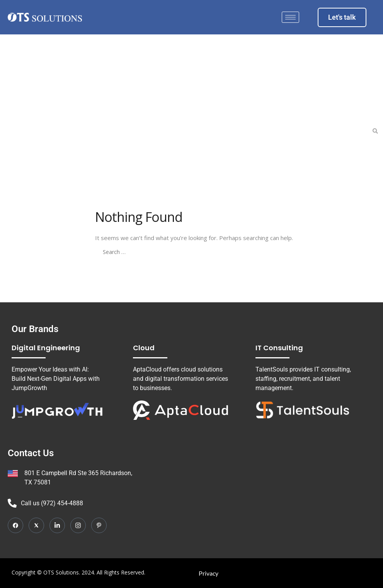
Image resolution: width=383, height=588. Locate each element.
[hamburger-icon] (290, 17)
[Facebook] (15, 525)
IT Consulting (279, 348)
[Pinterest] (99, 525)
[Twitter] (36, 525)
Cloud (144, 348)
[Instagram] (78, 525)
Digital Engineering (46, 348)
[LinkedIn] (57, 525)
